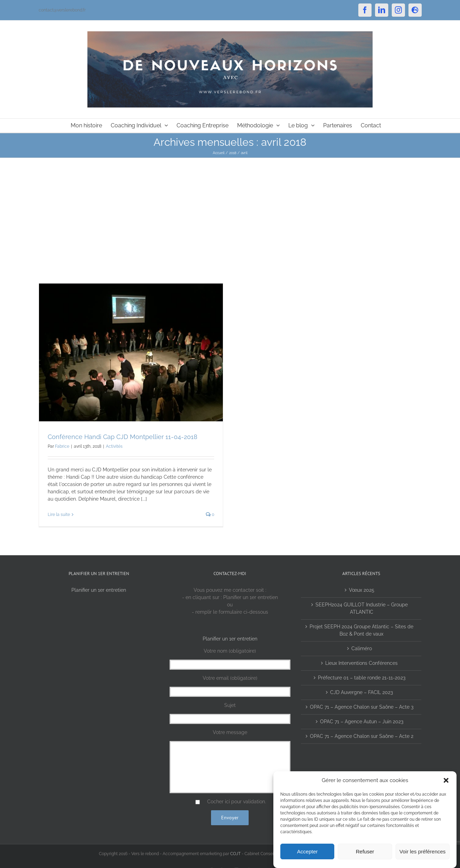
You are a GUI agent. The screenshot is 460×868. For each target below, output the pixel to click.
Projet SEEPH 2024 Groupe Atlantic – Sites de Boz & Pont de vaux (361, 630)
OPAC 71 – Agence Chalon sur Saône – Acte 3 (362, 707)
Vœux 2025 (362, 590)
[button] (446, 780)
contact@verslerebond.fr (62, 10)
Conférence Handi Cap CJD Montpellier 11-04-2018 (123, 437)
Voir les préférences (423, 851)
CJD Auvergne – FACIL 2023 (361, 692)
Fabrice (62, 446)
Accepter (307, 851)
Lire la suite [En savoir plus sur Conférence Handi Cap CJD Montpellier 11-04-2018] (59, 515)
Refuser (365, 851)
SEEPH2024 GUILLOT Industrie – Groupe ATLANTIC (362, 608)
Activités (114, 446)
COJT (235, 854)
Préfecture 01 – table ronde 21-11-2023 (362, 678)
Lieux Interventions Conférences (361, 663)
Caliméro (362, 648)
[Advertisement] (230, 210)
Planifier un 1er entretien (99, 590)
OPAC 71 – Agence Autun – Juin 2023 (362, 722)
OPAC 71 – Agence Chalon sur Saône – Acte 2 (362, 736)
